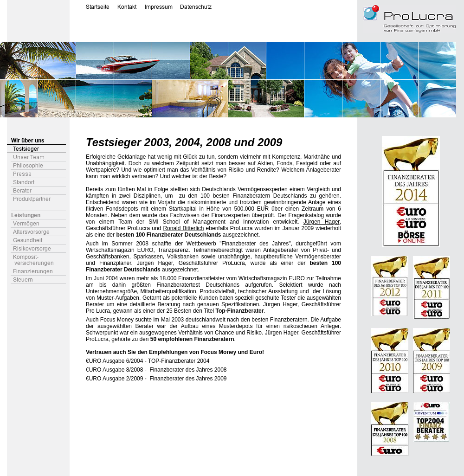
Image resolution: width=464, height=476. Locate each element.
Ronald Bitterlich (183, 228)
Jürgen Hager (322, 222)
